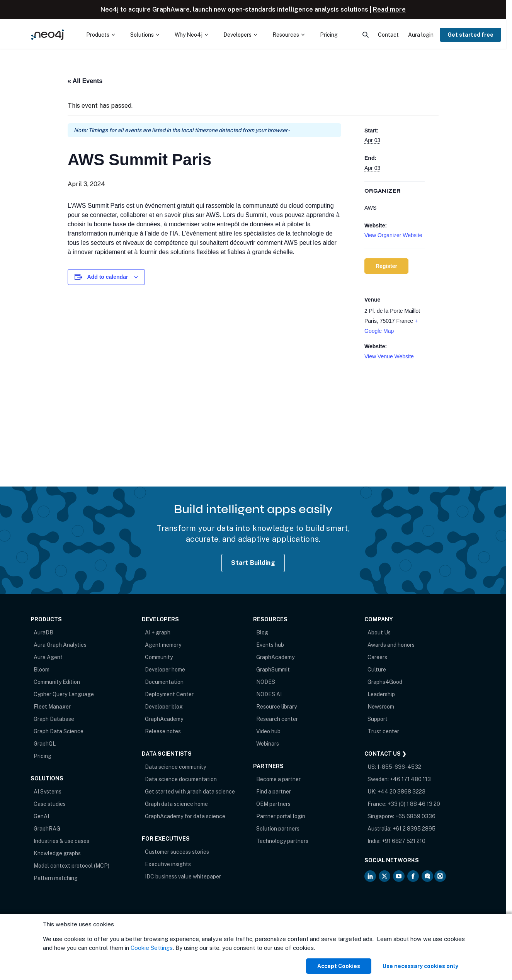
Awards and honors (391, 645)
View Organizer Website (393, 235)
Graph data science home (176, 804)
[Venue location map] (395, 408)
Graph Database (54, 719)
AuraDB (43, 632)
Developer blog (164, 707)
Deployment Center (169, 694)
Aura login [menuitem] (421, 35)
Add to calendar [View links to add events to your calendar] (108, 277)
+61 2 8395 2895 (414, 829)
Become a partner (278, 779)
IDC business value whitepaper (183, 877)
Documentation (164, 682)
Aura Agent (48, 657)
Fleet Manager (52, 707)
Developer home (165, 670)
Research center (277, 719)
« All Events (85, 81)
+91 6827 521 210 (404, 841)
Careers (377, 657)
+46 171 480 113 (410, 779)
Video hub (268, 731)
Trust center (383, 731)
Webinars (268, 744)
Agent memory (163, 645)
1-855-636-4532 (399, 767)
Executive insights (168, 864)
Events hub (270, 645)
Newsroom (381, 707)
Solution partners (278, 829)
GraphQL (45, 744)
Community (159, 657)
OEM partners (273, 804)
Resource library (276, 707)
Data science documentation (181, 779)
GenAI (41, 816)
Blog (262, 632)
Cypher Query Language (64, 694)
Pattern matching (56, 878)
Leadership (381, 694)
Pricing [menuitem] (329, 35)
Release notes (163, 731)
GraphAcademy (164, 719)
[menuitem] (100, 35)
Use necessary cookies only (420, 966)
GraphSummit (273, 670)
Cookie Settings (152, 948)
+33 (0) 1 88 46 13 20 (414, 804)
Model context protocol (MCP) (71, 866)
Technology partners (282, 841)
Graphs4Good (385, 682)
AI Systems (48, 792)
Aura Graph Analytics (60, 645)
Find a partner (274, 792)
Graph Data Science (59, 731)
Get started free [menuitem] (470, 35)
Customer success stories (177, 852)
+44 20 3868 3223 (401, 792)
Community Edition (57, 682)
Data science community (175, 767)
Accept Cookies (339, 966)
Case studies (50, 804)
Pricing (43, 756)
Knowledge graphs (57, 853)
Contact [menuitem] (388, 35)
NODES (266, 682)
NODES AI (269, 694)
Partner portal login (281, 816)
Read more (389, 9)
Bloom (42, 670)
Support (378, 719)
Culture (377, 670)
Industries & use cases (61, 841)
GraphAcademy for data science (185, 816)
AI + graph (158, 632)
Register (386, 266)
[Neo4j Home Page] (48, 35)
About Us (379, 632)
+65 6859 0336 (415, 816)
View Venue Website (389, 356)
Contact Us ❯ (385, 754)
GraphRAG (47, 829)
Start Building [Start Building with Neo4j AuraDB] (253, 563)
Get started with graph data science (190, 792)
